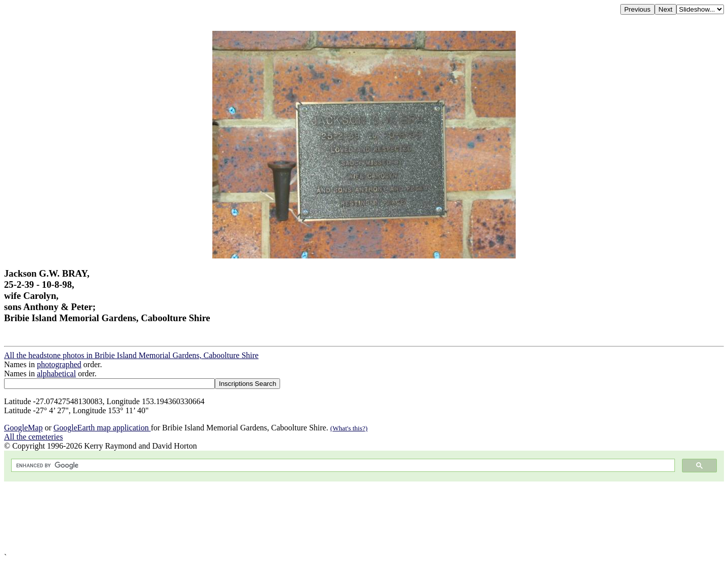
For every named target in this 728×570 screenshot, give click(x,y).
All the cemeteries (33, 437)
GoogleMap (23, 428)
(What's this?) (349, 428)
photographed (59, 364)
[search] (342, 466)
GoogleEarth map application (102, 428)
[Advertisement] (307, 517)
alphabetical (56, 374)
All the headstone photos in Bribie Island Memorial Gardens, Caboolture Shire (131, 355)
